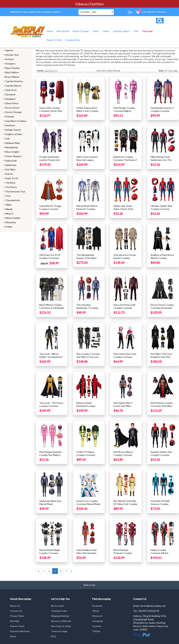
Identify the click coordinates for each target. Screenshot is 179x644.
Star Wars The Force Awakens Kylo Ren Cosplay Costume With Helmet (163, 358)
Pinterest (97, 616)
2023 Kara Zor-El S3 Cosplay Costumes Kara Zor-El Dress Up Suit (50, 259)
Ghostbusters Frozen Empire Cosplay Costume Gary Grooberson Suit (125, 259)
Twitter (96, 631)
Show (161, 71)
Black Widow (12, 72)
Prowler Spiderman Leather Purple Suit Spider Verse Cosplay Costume (51, 161)
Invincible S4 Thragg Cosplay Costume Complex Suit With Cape (50, 210)
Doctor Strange (13, 112)
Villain (8, 205)
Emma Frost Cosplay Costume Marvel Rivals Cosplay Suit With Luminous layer (88, 505)
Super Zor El (12, 178)
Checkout (161, 12)
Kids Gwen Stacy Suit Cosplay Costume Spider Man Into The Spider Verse (125, 358)
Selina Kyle (11, 161)
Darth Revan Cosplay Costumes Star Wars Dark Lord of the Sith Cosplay (162, 407)
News (13, 636)
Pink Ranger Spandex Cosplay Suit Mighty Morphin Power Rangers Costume (50, 456)
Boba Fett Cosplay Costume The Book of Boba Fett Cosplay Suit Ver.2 (126, 161)
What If (9, 214)
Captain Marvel (13, 86)
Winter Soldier (13, 218)
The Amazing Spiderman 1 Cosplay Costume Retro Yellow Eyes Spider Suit (88, 309)
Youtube (97, 626)
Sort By (40, 71)
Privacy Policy (17, 616)
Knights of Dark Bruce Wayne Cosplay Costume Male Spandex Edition (162, 259)
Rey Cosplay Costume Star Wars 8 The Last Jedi (88, 357)
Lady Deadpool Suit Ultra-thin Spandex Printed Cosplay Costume (87, 555)
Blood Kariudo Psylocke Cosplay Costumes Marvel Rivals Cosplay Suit (123, 555)
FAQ (53, 636)
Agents (9, 50)
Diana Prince (12, 103)
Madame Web (13, 143)
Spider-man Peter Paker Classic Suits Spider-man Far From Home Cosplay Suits (124, 210)
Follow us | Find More (89, 4)
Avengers (10, 64)
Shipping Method (60, 616)
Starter (9, 174)
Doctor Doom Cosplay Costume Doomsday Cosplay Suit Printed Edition (162, 309)
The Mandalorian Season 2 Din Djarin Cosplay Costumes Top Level (89, 259)
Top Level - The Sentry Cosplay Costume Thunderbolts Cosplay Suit (51, 407)
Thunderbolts (13, 200)
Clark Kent (11, 90)
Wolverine (11, 222)
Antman (9, 59)
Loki (7, 139)
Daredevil (10, 94)
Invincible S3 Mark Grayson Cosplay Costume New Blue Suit (161, 505)
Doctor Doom (12, 108)
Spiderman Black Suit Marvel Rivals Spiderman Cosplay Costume (50, 505)
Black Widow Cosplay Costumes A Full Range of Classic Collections (52, 308)
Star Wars (10, 169)
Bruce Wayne (12, 77)
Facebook (97, 606)
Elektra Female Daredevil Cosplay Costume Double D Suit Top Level (86, 407)
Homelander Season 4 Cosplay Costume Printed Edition (162, 111)
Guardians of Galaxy (16, 121)
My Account (57, 606)
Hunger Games (13, 130)
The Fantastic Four (15, 191)
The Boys (10, 183)
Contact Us (16, 611)
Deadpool (10, 99)
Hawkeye (10, 125)
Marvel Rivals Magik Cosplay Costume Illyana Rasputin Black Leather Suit (51, 555)
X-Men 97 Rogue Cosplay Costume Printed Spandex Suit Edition (88, 456)
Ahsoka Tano (12, 55)
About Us (15, 606)
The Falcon (11, 187)
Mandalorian (12, 147)
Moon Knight (12, 152)
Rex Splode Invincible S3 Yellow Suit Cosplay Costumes (125, 504)
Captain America (14, 81)
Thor (8, 196)
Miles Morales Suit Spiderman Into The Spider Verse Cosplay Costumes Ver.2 (162, 161)
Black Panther (13, 68)
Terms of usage (59, 631)
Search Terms (17, 626)
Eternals (10, 116)
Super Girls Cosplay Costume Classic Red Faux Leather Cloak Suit (51, 112)
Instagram (98, 621)
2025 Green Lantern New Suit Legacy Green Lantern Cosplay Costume (89, 161)
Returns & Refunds (61, 621)
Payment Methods (20, 631)
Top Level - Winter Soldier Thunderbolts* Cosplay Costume (51, 357)
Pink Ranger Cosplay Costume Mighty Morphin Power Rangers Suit (124, 112)
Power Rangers (13, 156)
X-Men (9, 227)
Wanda (9, 209)
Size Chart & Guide (61, 626)
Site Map (15, 621)
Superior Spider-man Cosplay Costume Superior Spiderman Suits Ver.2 (161, 456)
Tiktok (96, 611)
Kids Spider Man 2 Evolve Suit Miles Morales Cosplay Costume (123, 407)
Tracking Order (59, 611)
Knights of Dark (14, 134)
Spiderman (11, 165)
